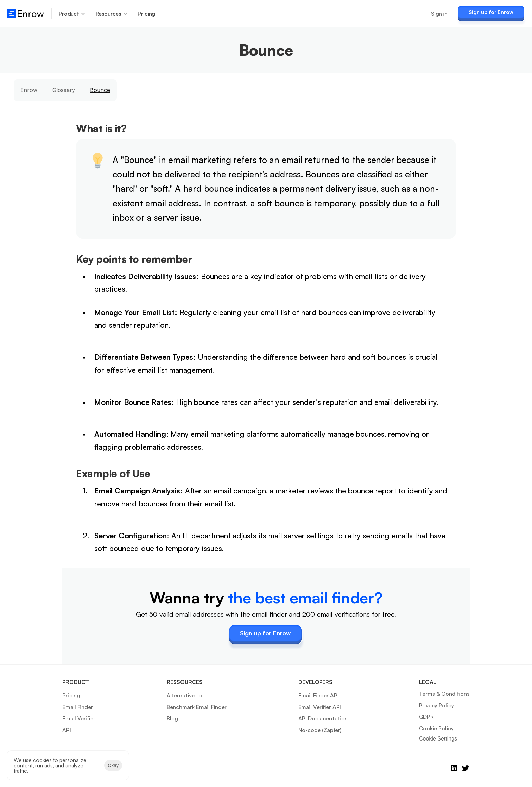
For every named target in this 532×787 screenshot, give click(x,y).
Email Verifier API (320, 707)
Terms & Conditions (444, 694)
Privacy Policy (436, 705)
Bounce (100, 90)
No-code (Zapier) (320, 730)
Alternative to (184, 695)
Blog (172, 718)
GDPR (426, 717)
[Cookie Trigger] (438, 739)
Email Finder (78, 707)
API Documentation (323, 718)
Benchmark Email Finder (197, 707)
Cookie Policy (436, 728)
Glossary (64, 90)
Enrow (29, 90)
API (67, 730)
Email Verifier (79, 718)
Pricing (71, 695)
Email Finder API (318, 695)
